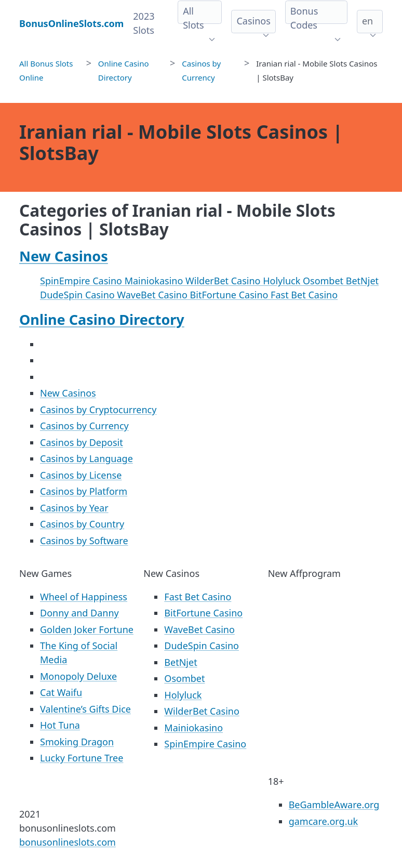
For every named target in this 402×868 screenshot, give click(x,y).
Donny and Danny (79, 613)
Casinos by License (81, 475)
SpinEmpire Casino (82, 281)
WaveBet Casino (153, 295)
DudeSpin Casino (78, 295)
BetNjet (362, 281)
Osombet (324, 281)
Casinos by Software (84, 541)
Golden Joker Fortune (87, 629)
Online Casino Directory (102, 319)
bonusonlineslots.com (68, 842)
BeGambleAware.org (334, 805)
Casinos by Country (82, 524)
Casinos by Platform (84, 491)
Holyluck (283, 281)
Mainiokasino (155, 281)
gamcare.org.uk (324, 821)
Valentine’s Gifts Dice (85, 709)
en (367, 21)
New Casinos (64, 256)
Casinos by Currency (84, 426)
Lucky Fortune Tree (82, 758)
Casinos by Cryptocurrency (98, 410)
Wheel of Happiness (84, 597)
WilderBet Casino (224, 281)
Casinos (253, 21)
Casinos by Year (74, 508)
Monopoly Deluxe (78, 676)
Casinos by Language (86, 458)
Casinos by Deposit (82, 442)
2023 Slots (144, 23)
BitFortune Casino (231, 295)
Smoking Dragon (77, 742)
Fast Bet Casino (304, 295)
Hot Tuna (60, 725)
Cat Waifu (61, 692)
